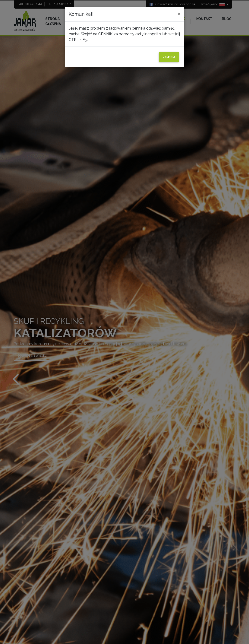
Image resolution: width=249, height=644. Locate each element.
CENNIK (105, 34)
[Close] (179, 13)
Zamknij (169, 57)
